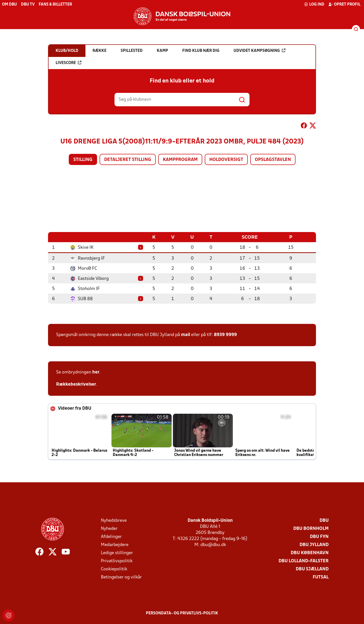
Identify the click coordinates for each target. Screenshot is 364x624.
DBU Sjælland (312, 569)
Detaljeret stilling (128, 160)
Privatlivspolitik (117, 561)
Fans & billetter (55, 5)
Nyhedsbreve (114, 520)
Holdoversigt (226, 160)
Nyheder (109, 528)
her (96, 372)
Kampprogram (180, 160)
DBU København (310, 553)
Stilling (83, 160)
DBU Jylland (314, 545)
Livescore (69, 63)
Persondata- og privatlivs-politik (182, 613)
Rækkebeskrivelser (76, 384)
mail (186, 335)
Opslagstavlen (273, 160)
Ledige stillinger (117, 553)
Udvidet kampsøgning (259, 51)
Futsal (321, 577)
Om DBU (9, 5)
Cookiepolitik (114, 569)
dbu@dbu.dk (213, 545)
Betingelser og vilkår (121, 577)
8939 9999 (225, 335)
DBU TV (28, 5)
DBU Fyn (319, 537)
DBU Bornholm (311, 528)
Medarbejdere (115, 545)
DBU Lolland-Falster (304, 561)
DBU (324, 520)
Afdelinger (111, 537)
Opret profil (344, 4)
